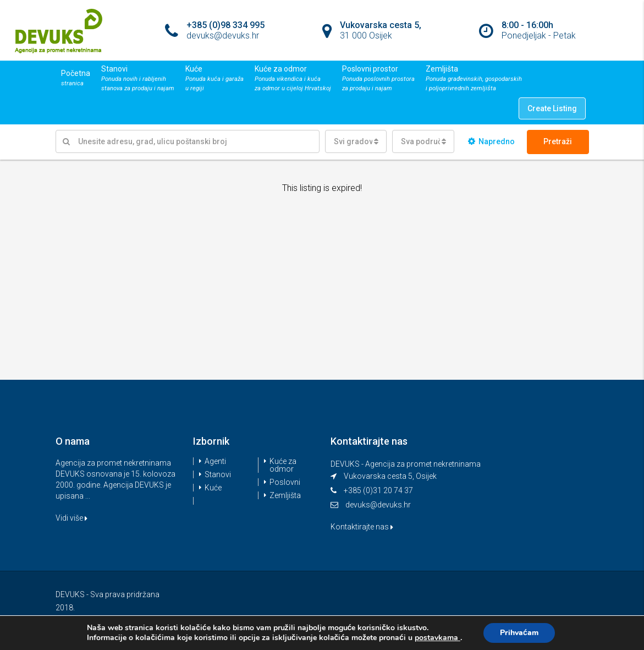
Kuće (213, 488)
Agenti (215, 461)
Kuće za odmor (283, 465)
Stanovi (218, 474)
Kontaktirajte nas (362, 527)
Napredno (491, 141)
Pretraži (558, 141)
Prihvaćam (519, 633)
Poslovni (285, 482)
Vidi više (71, 518)
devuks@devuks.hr (378, 505)
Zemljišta (285, 495)
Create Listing (552, 108)
